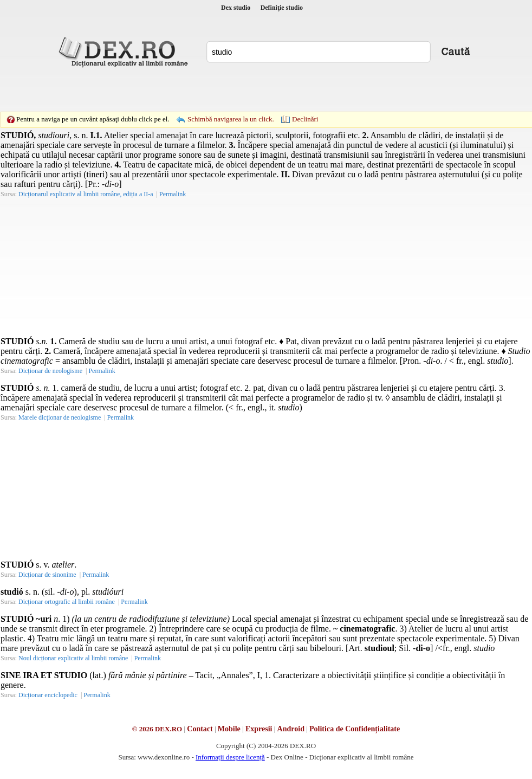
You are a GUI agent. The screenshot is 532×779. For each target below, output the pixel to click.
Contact (200, 729)
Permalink (173, 194)
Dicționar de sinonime (47, 575)
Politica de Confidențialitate (355, 729)
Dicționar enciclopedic (48, 695)
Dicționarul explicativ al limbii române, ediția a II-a (86, 194)
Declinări (305, 119)
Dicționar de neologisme (50, 371)
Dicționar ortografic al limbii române (67, 602)
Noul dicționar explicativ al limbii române (73, 658)
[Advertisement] (191, 89)
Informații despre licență (230, 757)
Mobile (229, 729)
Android (291, 729)
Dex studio (236, 8)
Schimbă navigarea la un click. (231, 119)
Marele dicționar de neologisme (60, 417)
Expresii (259, 729)
